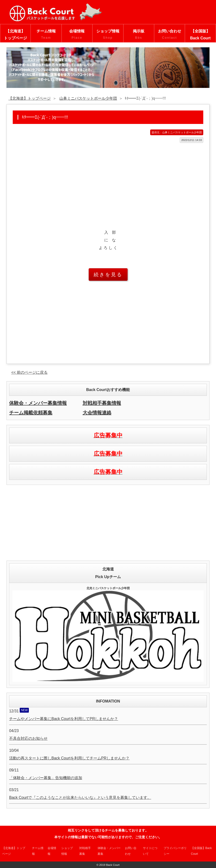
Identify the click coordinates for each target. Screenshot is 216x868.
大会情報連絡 (97, 413)
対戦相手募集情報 (102, 403)
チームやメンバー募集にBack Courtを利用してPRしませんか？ (64, 719)
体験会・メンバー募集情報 (38, 403)
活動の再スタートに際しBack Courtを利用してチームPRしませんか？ (69, 758)
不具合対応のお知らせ (28, 738)
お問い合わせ (170, 35)
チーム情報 (46, 35)
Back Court (113, 865)
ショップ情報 (108, 35)
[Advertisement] (108, 181)
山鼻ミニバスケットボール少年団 (88, 98)
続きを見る (108, 275)
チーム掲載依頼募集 (31, 413)
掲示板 (139, 35)
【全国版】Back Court (200, 35)
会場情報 (77, 35)
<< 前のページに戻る (29, 372)
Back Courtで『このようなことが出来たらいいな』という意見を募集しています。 (80, 798)
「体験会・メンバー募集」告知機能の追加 (46, 778)
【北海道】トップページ (15, 35)
